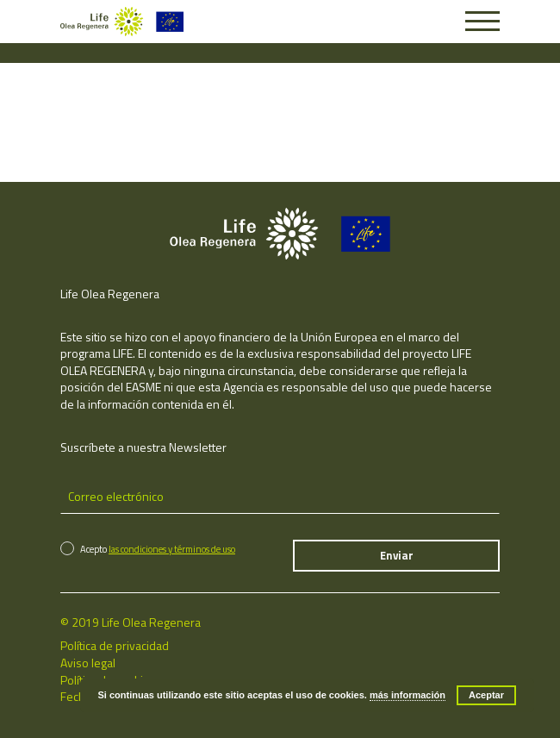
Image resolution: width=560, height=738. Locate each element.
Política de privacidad (115, 645)
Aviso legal (88, 663)
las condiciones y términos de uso (172, 549)
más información (408, 695)
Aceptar (486, 695)
